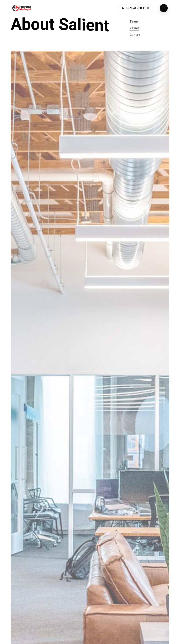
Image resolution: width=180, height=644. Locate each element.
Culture (135, 39)
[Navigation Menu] (164, 8)
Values (134, 33)
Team (134, 26)
